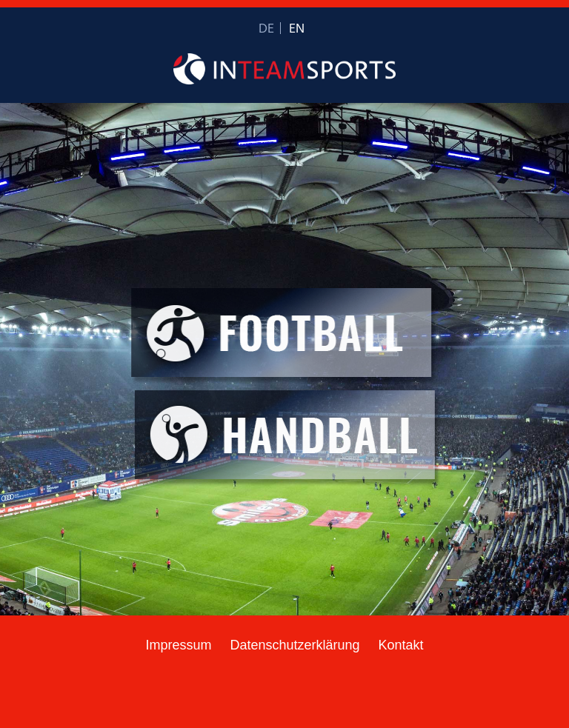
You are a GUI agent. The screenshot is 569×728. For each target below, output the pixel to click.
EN (297, 29)
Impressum (178, 645)
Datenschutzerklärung (295, 645)
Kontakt (401, 645)
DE (266, 29)
